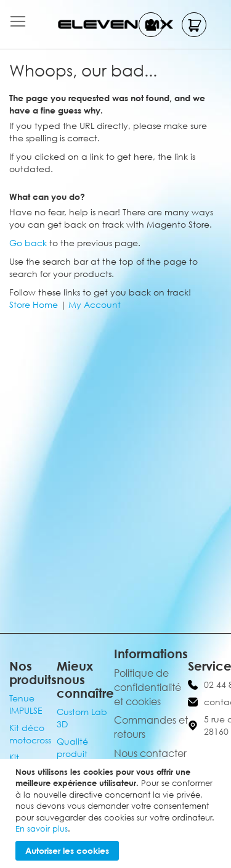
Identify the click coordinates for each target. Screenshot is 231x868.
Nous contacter (150, 753)
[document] (117, 813)
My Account (95, 304)
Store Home (34, 304)
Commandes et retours (151, 727)
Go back (28, 243)
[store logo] (116, 24)
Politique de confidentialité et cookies (148, 687)
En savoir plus (42, 829)
